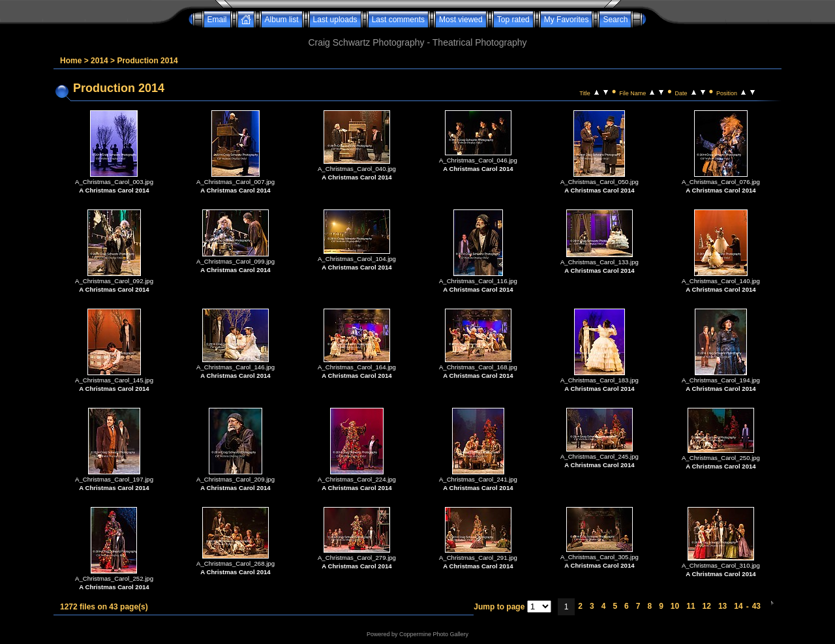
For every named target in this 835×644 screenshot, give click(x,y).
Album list (282, 20)
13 (722, 606)
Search (615, 20)
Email (217, 20)
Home (71, 61)
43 (756, 606)
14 (738, 606)
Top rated (513, 20)
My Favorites (567, 20)
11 (691, 606)
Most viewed (461, 20)
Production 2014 (147, 61)
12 (707, 606)
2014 (99, 61)
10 (675, 606)
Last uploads (335, 20)
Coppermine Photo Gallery (434, 634)
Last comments (398, 20)
